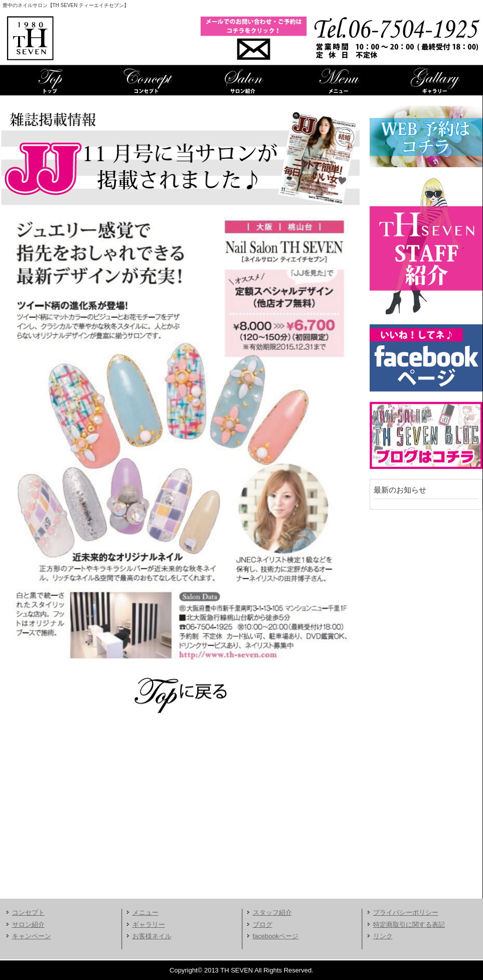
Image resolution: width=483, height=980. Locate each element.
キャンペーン (32, 936)
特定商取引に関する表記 (409, 925)
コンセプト (145, 80)
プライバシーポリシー (406, 912)
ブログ (263, 925)
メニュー (338, 80)
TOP (49, 80)
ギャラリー (434, 80)
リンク (383, 936)
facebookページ (276, 936)
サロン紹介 (242, 80)
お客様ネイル (152, 936)
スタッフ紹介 (272, 912)
